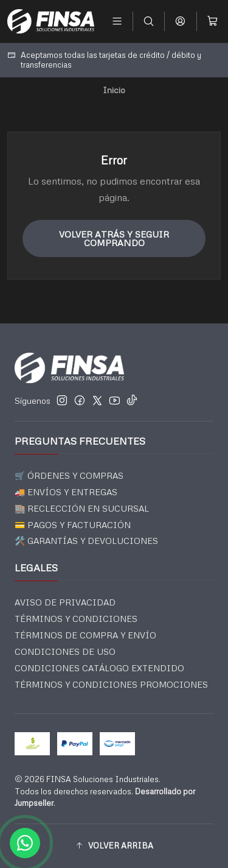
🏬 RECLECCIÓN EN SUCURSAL (82, 508)
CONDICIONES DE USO (65, 651)
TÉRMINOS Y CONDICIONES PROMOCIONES (111, 684)
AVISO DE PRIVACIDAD (65, 602)
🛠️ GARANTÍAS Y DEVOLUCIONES (86, 541)
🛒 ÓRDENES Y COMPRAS (69, 475)
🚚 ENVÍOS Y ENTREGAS (66, 492)
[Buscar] (149, 21)
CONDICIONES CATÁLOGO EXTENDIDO (99, 668)
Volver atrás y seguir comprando (114, 238)
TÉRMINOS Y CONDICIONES (76, 619)
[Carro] (212, 21)
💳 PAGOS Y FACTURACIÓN (73, 525)
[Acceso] (180, 21)
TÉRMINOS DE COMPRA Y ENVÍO (85, 635)
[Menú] (117, 21)
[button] (114, 846)
